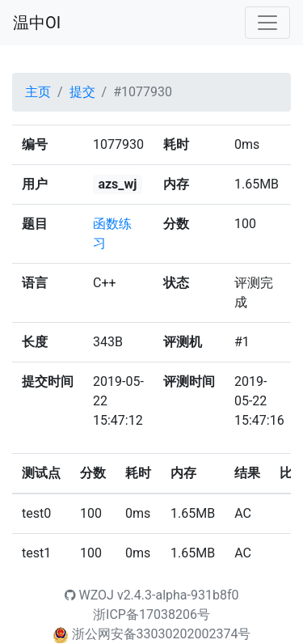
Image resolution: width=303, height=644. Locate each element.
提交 (82, 92)
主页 (38, 92)
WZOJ (89, 595)
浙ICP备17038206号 (151, 614)
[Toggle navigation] (267, 23)
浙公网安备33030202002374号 (162, 634)
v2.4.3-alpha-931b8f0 (178, 595)
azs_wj (117, 184)
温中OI (37, 23)
